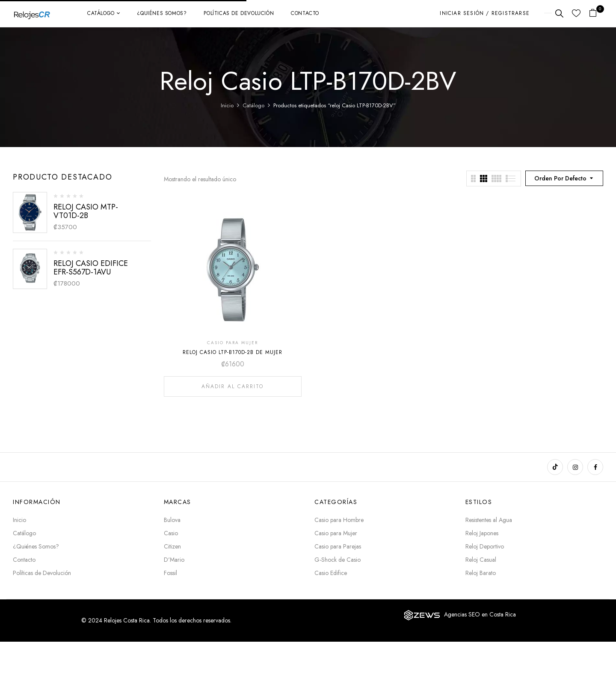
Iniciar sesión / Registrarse (485, 13)
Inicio (227, 105)
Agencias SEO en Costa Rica (480, 614)
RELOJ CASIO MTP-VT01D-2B (86, 211)
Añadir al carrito (232, 386)
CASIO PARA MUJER (232, 343)
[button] (596, 13)
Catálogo (253, 105)
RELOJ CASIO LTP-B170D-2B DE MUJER (232, 352)
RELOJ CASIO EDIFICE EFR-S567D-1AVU (91, 268)
